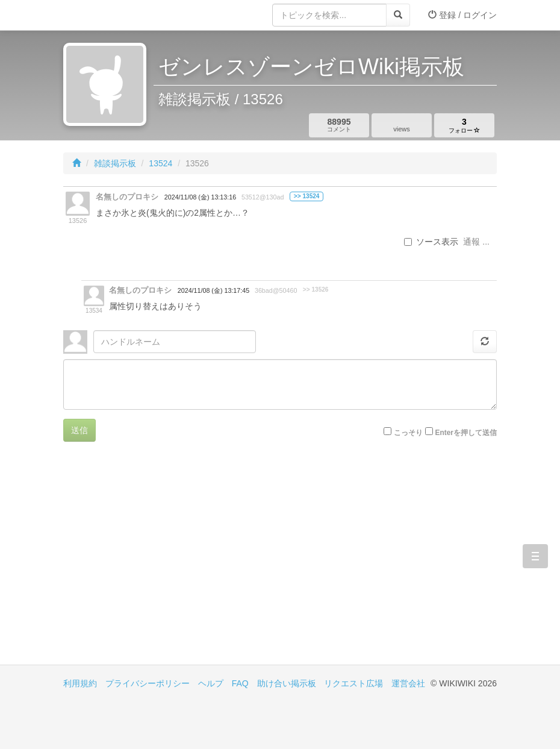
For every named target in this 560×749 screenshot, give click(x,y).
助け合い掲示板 (287, 683)
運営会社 (408, 683)
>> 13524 (307, 196)
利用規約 (80, 683)
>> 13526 (316, 290)
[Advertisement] (172, 562)
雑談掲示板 (115, 163)
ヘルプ (211, 683)
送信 (79, 430)
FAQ (240, 683)
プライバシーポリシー (148, 683)
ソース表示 (431, 242)
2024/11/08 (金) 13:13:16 (200, 197)
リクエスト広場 (353, 683)
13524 (160, 163)
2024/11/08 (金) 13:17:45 (213, 290)
